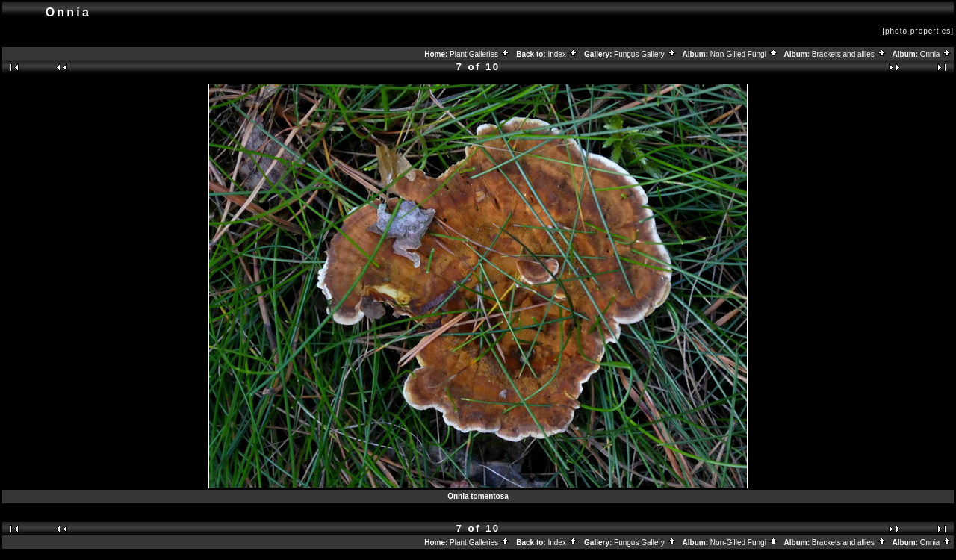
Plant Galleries (480, 54)
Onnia (936, 54)
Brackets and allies (849, 54)
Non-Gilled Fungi (744, 54)
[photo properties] (918, 31)
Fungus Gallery (645, 54)
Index (562, 54)
